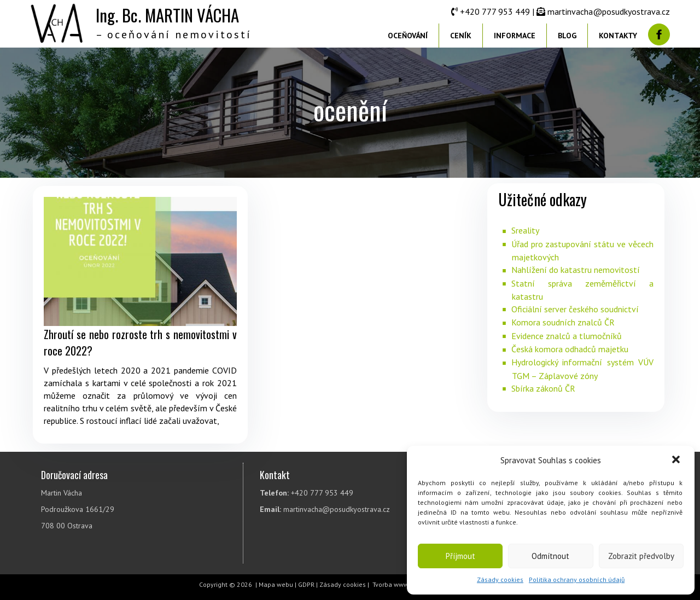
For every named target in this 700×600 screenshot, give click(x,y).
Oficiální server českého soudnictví (575, 309)
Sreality (525, 230)
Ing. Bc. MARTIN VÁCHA (167, 15)
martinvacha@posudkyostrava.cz (609, 11)
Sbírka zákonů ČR (543, 388)
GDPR (306, 584)
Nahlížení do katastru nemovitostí (576, 270)
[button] (677, 461)
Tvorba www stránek (402, 584)
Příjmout (460, 556)
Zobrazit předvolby (641, 556)
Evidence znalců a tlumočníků (567, 336)
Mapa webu (276, 584)
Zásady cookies (500, 579)
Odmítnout (550, 556)
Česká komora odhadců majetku (570, 349)
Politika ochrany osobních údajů (577, 579)
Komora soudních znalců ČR (563, 322)
